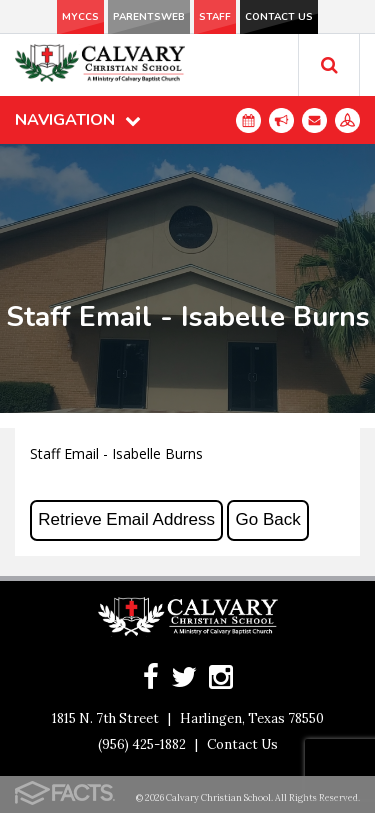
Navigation (78, 120)
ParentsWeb (149, 17)
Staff (215, 17)
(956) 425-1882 (142, 744)
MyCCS (80, 17)
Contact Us (279, 17)
